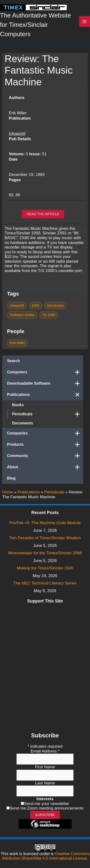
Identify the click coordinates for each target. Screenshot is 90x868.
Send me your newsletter (47, 804)
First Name (45, 767)
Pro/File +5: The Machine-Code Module (45, 523)
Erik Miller (17, 343)
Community (45, 456)
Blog (11, 478)
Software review (22, 315)
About (45, 467)
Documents (22, 423)
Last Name (45, 783)
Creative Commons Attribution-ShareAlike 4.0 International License (46, 856)
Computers (45, 372)
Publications (45, 395)
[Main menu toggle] (85, 22)
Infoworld (17, 134)
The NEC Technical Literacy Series (45, 583)
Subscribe (45, 815)
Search (13, 361)
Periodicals (48, 414)
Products (45, 445)
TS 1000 (49, 315)
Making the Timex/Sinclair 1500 (45, 568)
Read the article (43, 214)
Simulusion (56, 306)
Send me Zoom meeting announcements (46, 808)
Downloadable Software (45, 383)
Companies (45, 433)
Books (18, 405)
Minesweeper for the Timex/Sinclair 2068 (45, 553)
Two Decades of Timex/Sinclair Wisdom (45, 538)
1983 (36, 306)
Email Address (45, 751)
